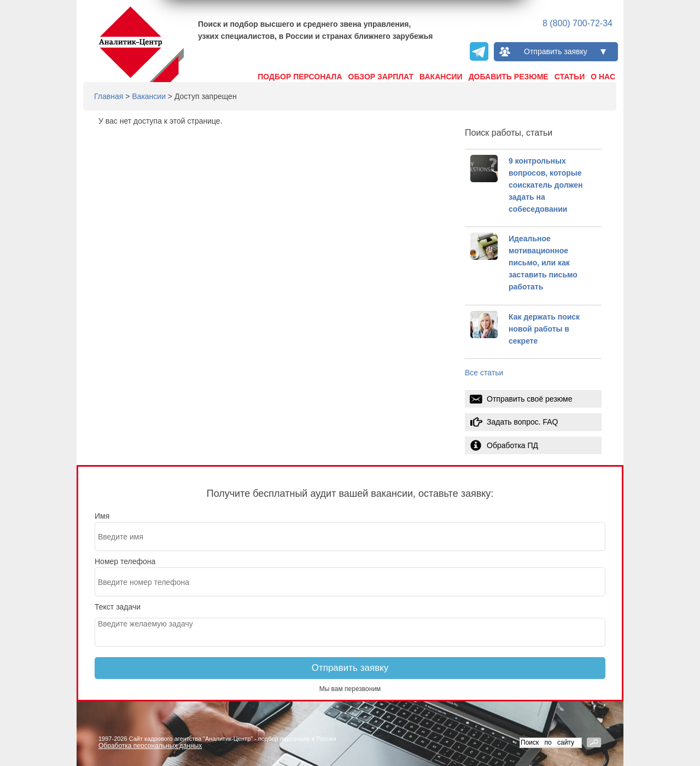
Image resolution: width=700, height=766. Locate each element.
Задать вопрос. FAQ (523, 422)
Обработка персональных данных (150, 746)
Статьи (570, 77)
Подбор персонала (300, 77)
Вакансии (441, 77)
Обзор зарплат (381, 77)
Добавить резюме (509, 77)
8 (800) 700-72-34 (577, 23)
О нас (603, 77)
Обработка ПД (512, 445)
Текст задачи (118, 607)
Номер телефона (125, 561)
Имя (102, 516)
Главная (109, 96)
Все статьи (484, 373)
